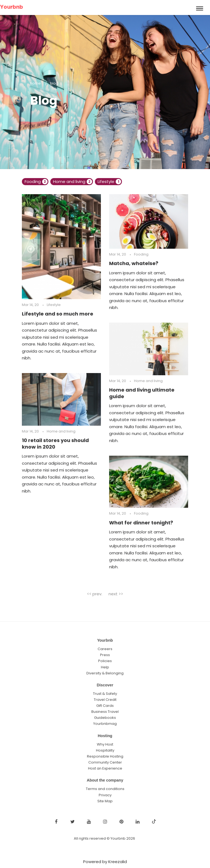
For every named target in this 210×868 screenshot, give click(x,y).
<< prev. (95, 594)
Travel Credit (105, 700)
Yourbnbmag (105, 724)
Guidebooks (105, 718)
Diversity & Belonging (105, 673)
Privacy (105, 795)
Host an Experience (105, 768)
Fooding (36, 181)
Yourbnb (11, 7)
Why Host (105, 744)
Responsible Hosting (105, 756)
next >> (116, 594)
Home (35, 83)
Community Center (105, 762)
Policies (105, 661)
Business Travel (105, 712)
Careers (105, 649)
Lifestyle (109, 181)
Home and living (73, 181)
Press (105, 655)
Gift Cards (105, 706)
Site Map (105, 801)
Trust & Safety (105, 694)
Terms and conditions (105, 789)
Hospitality (105, 750)
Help (105, 667)
